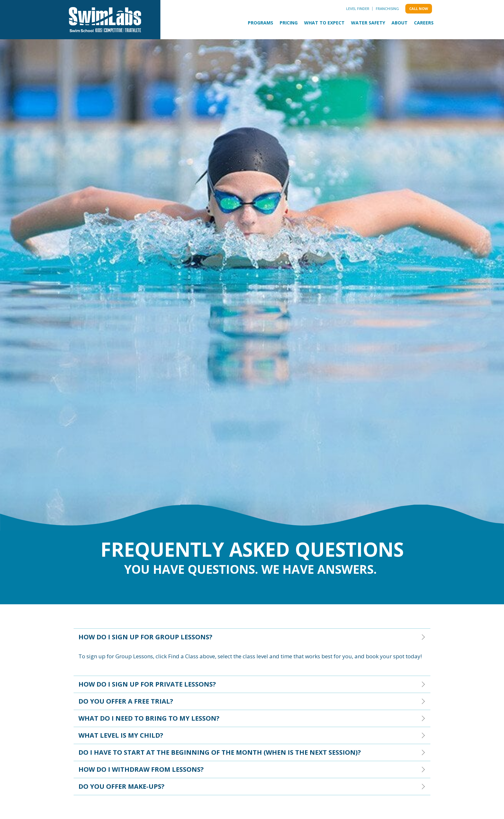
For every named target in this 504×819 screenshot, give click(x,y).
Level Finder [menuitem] (358, 9)
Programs (261, 23)
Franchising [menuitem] (387, 9)
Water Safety (368, 23)
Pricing (289, 23)
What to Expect (324, 23)
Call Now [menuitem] (419, 9)
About (400, 23)
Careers (424, 23)
